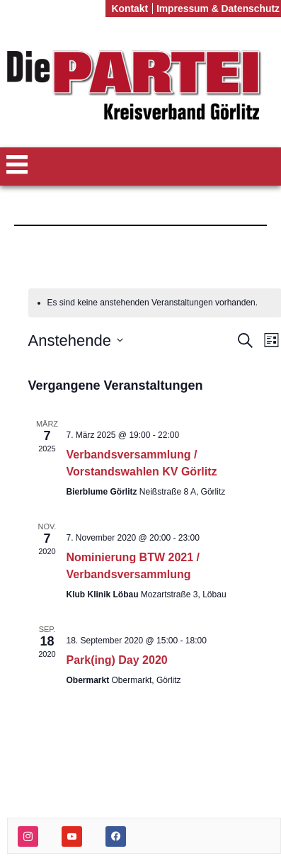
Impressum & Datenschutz (218, 9)
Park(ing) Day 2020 (117, 660)
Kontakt (130, 9)
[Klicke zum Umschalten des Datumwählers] (76, 340)
